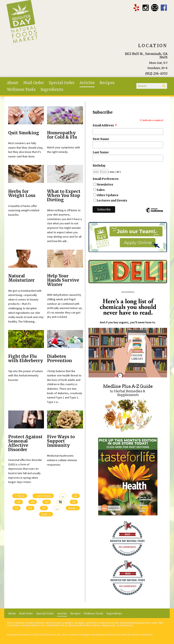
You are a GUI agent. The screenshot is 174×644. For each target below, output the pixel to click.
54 (30, 508)
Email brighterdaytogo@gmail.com (155, 8)
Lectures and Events (112, 200)
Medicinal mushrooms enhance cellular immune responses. (62, 460)
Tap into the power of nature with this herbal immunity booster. (26, 375)
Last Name (101, 152)
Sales (101, 190)
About (13, 83)
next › (73, 508)
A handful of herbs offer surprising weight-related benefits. (24, 210)
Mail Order (34, 83)
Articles (87, 83)
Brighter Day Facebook (164, 8)
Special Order (62, 83)
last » (46, 514)
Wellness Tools (21, 90)
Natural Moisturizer (21, 278)
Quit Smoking (24, 133)
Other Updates (108, 195)
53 (16, 508)
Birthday (99, 166)
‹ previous (43, 496)
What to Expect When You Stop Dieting (64, 196)
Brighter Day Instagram (145, 8)
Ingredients (52, 90)
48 (19, 502)
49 (33, 502)
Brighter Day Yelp (136, 8)
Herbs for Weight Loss (22, 194)
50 (47, 502)
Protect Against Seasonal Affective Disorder (25, 443)
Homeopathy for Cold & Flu (62, 135)
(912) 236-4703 (156, 73)
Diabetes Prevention (59, 359)
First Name (101, 139)
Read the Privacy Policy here (137, 635)
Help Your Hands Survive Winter (63, 280)
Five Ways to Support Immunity (61, 441)
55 (44, 508)
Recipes (107, 83)
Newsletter (105, 185)
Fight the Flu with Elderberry (26, 359)
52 (74, 502)
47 (76, 496)
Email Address (105, 125)
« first (20, 496)
